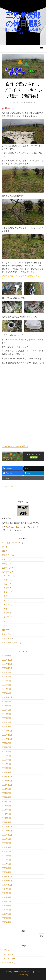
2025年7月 (6, 681)
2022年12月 (7, 731)
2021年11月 (7, 781)
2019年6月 (6, 901)
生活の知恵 (7, 568)
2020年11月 (7, 831)
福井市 (6, 617)
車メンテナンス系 (9, 643)
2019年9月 (6, 889)
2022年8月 (6, 747)
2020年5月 (6, 856)
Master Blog (23, 975)
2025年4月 (6, 693)
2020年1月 (6, 872)
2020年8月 (6, 843)
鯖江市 (6, 625)
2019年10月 (7, 885)
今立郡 (6, 584)
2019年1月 (6, 922)
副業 (4, 551)
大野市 (6, 605)
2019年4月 (6, 910)
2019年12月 (7, 876)
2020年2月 (6, 868)
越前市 (6, 621)
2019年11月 (7, 881)
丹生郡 (6, 580)
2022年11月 (7, 735)
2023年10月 (7, 697)
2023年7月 (6, 701)
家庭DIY (13, 486)
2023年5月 (6, 710)
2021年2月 (6, 818)
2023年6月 (6, 706)
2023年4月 (6, 714)
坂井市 (6, 600)
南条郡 (6, 592)
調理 (4, 630)
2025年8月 (6, 676)
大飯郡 (6, 609)
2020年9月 (6, 839)
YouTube (10, 527)
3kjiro (33, 102)
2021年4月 (6, 810)
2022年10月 (7, 739)
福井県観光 (7, 572)
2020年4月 (6, 860)
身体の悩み (7, 634)
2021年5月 (6, 806)
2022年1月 (6, 772)
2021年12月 (7, 776)
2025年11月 (7, 664)
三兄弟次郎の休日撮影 (23, 19)
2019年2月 (6, 918)
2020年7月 (6, 847)
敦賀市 (6, 613)
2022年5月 (6, 756)
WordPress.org (8, 963)
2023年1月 (6, 726)
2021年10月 (7, 785)
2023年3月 (6, 718)
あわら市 (7, 575)
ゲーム (5, 547)
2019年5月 (6, 906)
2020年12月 (7, 826)
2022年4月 (6, 760)
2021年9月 (6, 789)
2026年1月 (6, 656)
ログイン (6, 950)
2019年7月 (6, 897)
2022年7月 (6, 751)
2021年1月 (6, 822)
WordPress (28, 972)
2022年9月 (6, 743)
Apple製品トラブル (10, 543)
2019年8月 (6, 893)
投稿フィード (7, 954)
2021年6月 (6, 801)
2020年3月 (6, 864)
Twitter (20, 527)
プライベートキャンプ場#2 (15, 446)
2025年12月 (7, 660)
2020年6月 (6, 851)
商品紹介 (6, 555)
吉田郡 (6, 596)
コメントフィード (9, 959)
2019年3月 (6, 914)
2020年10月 (7, 835)
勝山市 (6, 588)
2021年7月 (6, 797)
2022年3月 (6, 764)
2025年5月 (6, 689)
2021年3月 (6, 814)
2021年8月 (6, 793)
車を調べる (7, 638)
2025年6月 (6, 685)
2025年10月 (7, 668)
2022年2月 (6, 768)
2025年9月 (6, 672)
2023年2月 (6, 722)
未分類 (5, 564)
